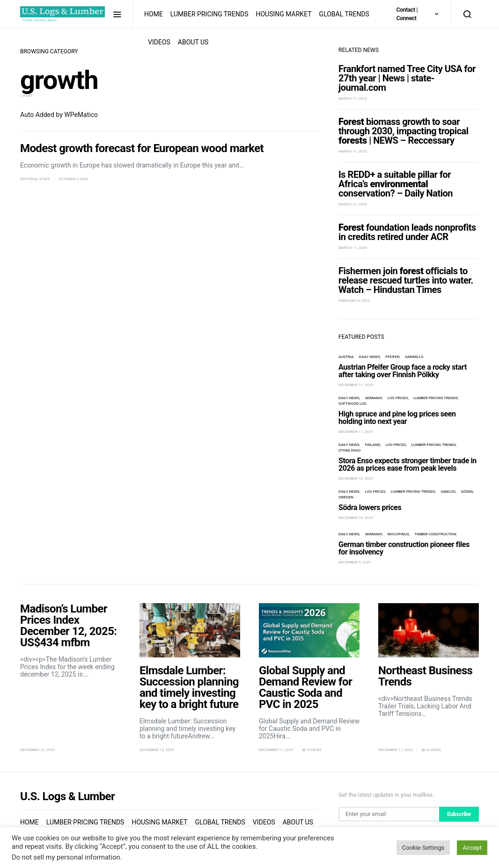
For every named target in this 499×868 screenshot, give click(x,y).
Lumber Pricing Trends (209, 14)
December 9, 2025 (355, 562)
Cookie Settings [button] (423, 848)
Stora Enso (350, 450)
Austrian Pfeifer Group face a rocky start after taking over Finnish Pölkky (403, 371)
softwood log (352, 404)
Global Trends (344, 14)
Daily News (370, 357)
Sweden (346, 497)
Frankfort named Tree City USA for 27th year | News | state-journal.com (407, 78)
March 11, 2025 (353, 98)
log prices (398, 398)
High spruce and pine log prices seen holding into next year (397, 418)
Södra (467, 492)
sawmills (414, 357)
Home (154, 14)
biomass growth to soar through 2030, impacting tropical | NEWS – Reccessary (404, 131)
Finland (372, 445)
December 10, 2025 (356, 478)
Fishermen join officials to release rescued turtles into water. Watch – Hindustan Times (406, 280)
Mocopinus (398, 534)
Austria (346, 357)
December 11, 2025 (356, 385)
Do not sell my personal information (66, 857)
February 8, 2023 (354, 301)
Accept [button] (472, 848)
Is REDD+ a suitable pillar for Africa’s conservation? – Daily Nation (396, 184)
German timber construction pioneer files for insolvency (404, 548)
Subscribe (459, 814)
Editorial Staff (35, 179)
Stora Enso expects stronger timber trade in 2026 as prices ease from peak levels (407, 464)
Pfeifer (392, 357)
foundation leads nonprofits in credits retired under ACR (407, 232)
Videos (159, 42)
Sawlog (448, 492)
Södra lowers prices (370, 507)
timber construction (435, 534)
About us (193, 42)
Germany (373, 398)
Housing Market (283, 14)
